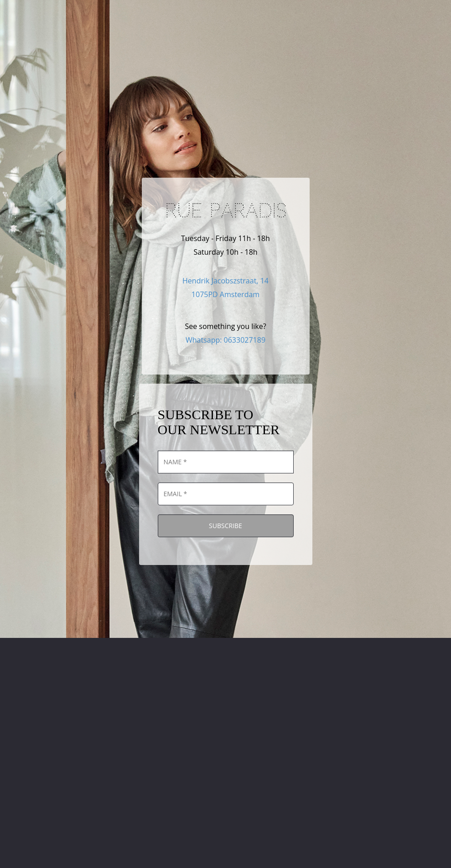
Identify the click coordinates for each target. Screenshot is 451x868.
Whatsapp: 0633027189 (225, 340)
